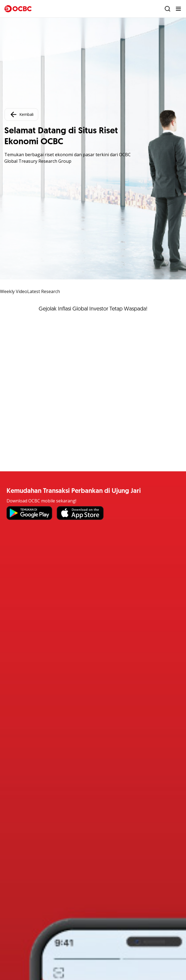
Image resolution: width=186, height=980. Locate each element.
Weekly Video (14, 291)
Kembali (21, 114)
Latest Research (44, 291)
